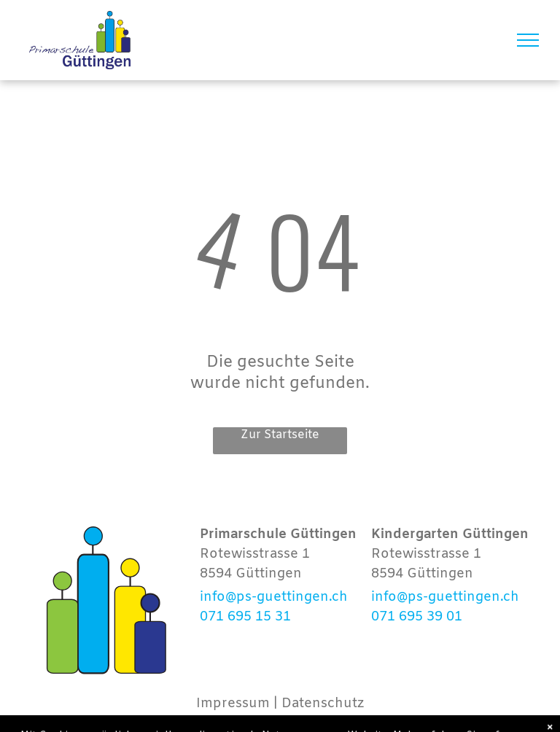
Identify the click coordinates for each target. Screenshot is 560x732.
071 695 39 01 (417, 617)
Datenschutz (323, 704)
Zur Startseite (280, 435)
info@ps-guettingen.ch (274, 597)
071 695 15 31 (245, 617)
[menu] (528, 40)
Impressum (233, 704)
